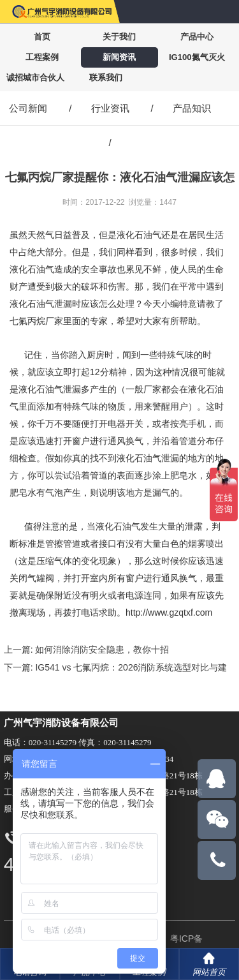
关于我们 (119, 37)
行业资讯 (110, 108)
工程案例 (42, 57)
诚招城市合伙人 (36, 78)
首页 (42, 37)
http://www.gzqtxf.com (169, 612)
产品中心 (197, 37)
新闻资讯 (119, 57)
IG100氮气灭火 (197, 57)
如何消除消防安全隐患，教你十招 (102, 650)
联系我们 (106, 78)
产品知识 (192, 108)
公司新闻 (28, 108)
